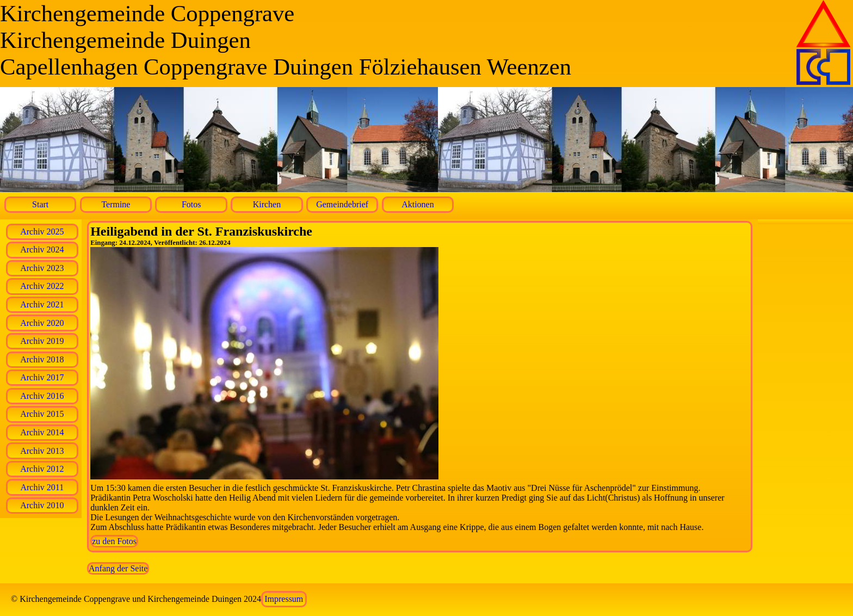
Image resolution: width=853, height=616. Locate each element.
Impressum (284, 599)
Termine (116, 204)
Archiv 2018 (42, 359)
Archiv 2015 (42, 414)
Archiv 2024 (42, 250)
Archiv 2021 (42, 304)
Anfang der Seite (118, 568)
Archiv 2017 (42, 377)
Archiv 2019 (42, 341)
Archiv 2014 (42, 432)
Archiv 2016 (42, 396)
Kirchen (267, 204)
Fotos (191, 204)
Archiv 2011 (42, 487)
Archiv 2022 (42, 286)
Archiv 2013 (42, 451)
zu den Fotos (114, 541)
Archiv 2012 (42, 469)
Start (40, 204)
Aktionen (418, 204)
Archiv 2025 (42, 232)
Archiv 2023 (42, 268)
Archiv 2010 (42, 505)
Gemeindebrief (342, 204)
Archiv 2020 (42, 323)
